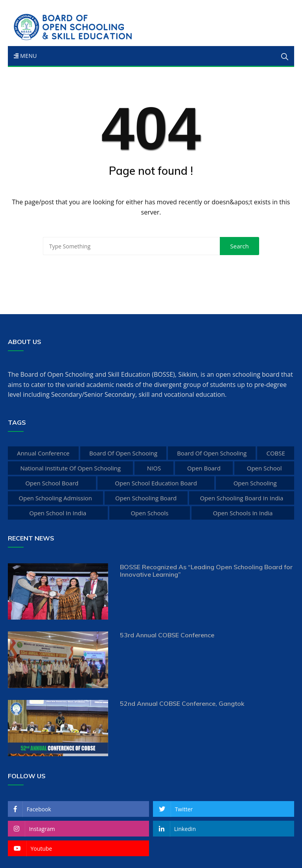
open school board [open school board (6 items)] (52, 483)
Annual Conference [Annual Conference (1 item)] (43, 453)
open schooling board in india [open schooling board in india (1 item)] (241, 498)
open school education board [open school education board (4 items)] (156, 483)
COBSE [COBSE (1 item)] (275, 453)
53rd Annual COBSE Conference (167, 635)
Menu (25, 56)
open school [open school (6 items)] (264, 468)
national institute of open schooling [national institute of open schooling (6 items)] (70, 468)
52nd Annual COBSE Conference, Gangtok (182, 703)
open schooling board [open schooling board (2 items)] (146, 498)
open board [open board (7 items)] (204, 468)
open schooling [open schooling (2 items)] (255, 483)
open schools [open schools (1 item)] (149, 513)
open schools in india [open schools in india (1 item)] (243, 513)
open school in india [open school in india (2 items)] (58, 513)
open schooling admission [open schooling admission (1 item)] (55, 498)
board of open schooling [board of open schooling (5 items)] (212, 453)
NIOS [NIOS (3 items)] (154, 468)
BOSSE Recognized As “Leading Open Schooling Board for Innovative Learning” (206, 571)
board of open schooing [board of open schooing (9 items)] (123, 453)
